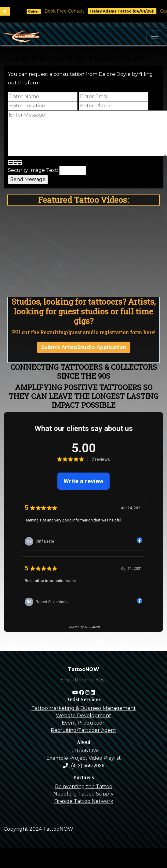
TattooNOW (83, 751)
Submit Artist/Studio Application (84, 347)
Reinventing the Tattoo (84, 786)
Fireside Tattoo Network (84, 801)
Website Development (83, 716)
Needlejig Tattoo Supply (83, 794)
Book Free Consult (69, 11)
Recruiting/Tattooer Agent (83, 730)
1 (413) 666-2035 (84, 765)
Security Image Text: (33, 170)
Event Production (84, 723)
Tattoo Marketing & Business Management (84, 708)
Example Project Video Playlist (84, 758)
